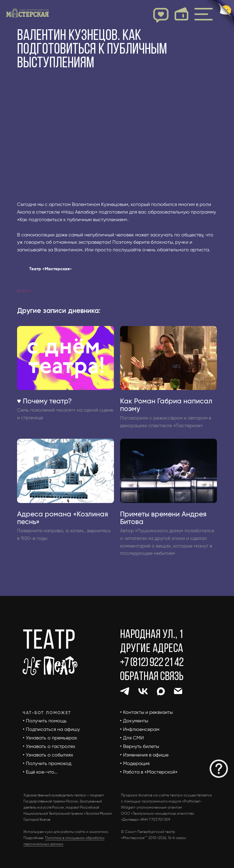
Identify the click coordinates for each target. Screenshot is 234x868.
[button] (219, 769)
